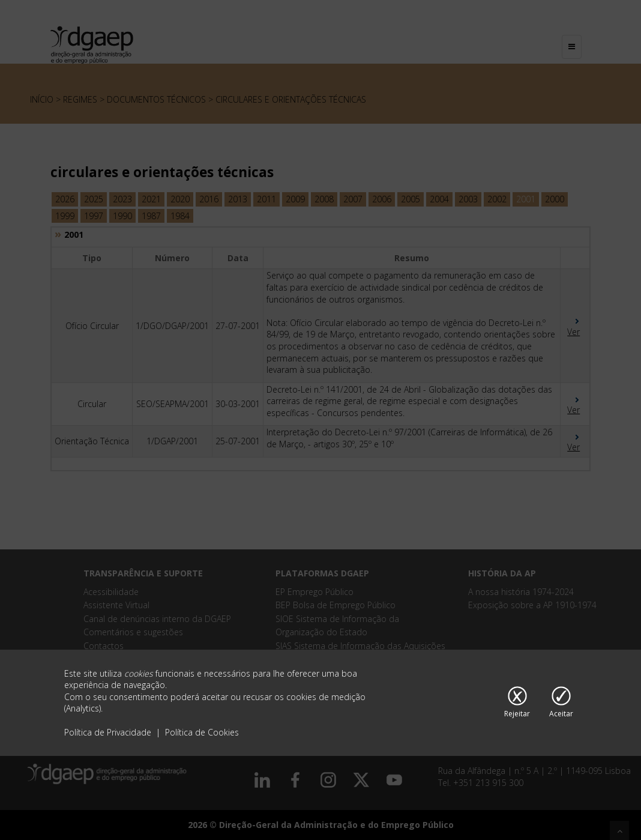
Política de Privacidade (109, 732)
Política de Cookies (202, 732)
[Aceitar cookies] (561, 703)
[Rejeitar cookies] (517, 703)
